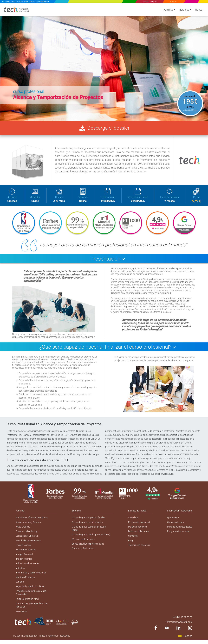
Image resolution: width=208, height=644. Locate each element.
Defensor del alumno (139, 533)
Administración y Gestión (28, 524)
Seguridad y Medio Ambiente (30, 590)
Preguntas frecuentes (178, 533)
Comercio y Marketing (27, 533)
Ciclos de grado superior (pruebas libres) (89, 530)
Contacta (174, 2)
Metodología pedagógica (180, 529)
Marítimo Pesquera (25, 580)
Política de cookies (138, 529)
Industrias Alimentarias (27, 566)
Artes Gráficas (23, 529)
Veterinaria (21, 615)
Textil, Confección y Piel (27, 602)
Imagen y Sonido (24, 561)
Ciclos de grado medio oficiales (87, 524)
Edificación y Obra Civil (27, 538)
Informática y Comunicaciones (31, 576)
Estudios (184, 10)
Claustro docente (176, 524)
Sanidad (20, 585)
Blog (131, 543)
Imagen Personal (24, 557)
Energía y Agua (23, 547)
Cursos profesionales (83, 551)
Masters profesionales (83, 541)
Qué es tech (173, 519)
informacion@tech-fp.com (179, 626)
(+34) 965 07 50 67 (183, 621)
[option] (104, 62)
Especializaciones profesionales (88, 546)
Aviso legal (134, 519)
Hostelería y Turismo (26, 552)
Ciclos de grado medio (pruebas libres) (91, 537)
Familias (168, 10)
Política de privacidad (139, 524)
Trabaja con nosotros (139, 547)
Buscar (199, 10)
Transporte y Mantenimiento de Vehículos (31, 609)
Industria (20, 571)
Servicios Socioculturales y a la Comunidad (31, 596)
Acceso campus (150, 2)
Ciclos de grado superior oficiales (88, 519)
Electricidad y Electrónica (28, 543)
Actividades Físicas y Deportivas (32, 519)
